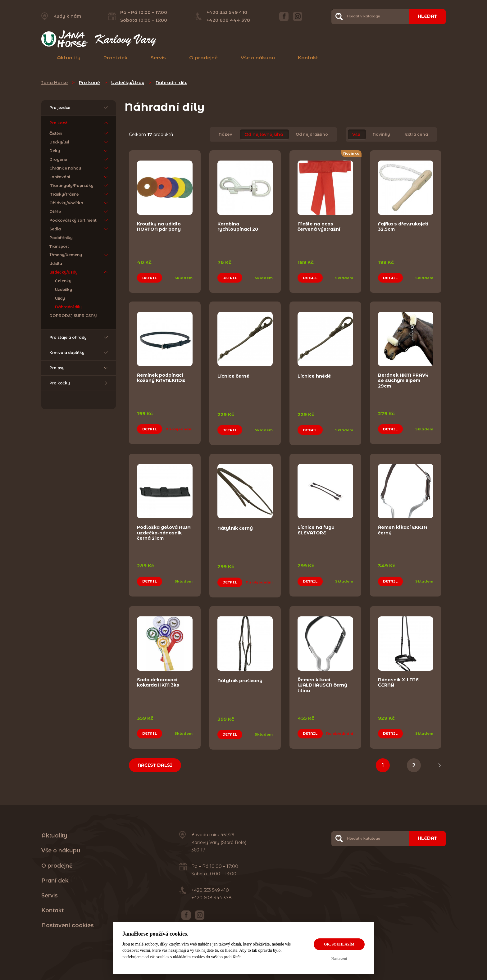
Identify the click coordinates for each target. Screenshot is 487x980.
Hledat (427, 16)
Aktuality (69, 58)
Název (225, 135)
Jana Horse (55, 83)
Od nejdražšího (312, 135)
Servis (158, 58)
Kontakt (308, 58)
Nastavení (339, 959)
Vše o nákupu (258, 58)
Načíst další (155, 765)
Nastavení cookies (68, 925)
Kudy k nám (67, 16)
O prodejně (203, 58)
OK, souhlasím (339, 944)
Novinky (381, 135)
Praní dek (116, 58)
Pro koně (89, 83)
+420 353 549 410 (227, 12)
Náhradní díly (172, 83)
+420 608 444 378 (228, 20)
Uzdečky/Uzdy (128, 83)
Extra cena (416, 135)
